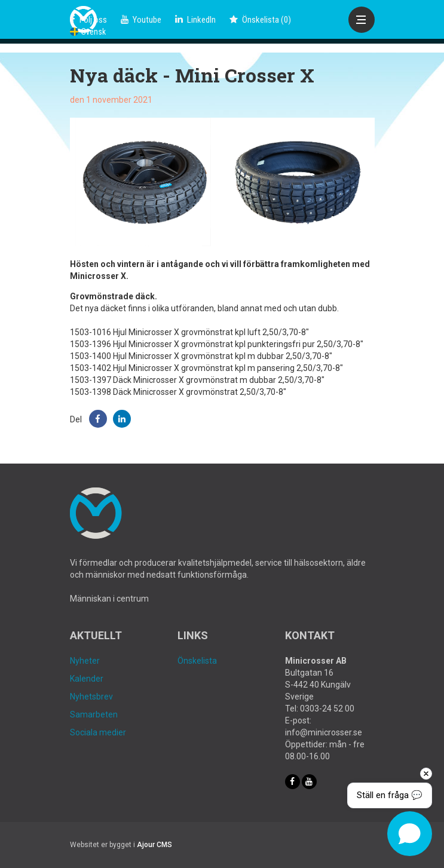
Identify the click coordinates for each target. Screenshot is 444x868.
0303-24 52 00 (327, 708)
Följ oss (88, 20)
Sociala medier (98, 732)
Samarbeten (94, 714)
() (260, 20)
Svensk (88, 32)
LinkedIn (195, 20)
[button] (98, 419)
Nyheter (85, 661)
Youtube (141, 20)
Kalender (87, 679)
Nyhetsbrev (91, 697)
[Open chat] (410, 834)
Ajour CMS (154, 845)
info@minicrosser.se (324, 732)
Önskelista (197, 661)
